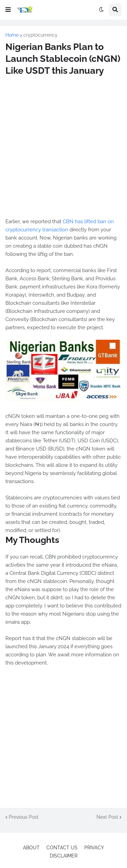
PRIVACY (94, 848)
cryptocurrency (40, 35)
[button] (8, 10)
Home (12, 35)
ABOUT (31, 848)
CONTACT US (62, 848)
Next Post (107, 817)
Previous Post (24, 817)
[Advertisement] (63, 147)
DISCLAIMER (64, 856)
